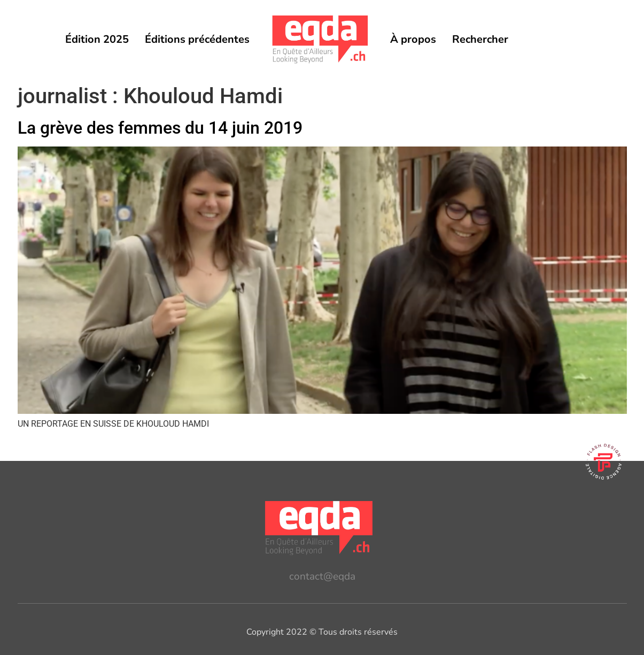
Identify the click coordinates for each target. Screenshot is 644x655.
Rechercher (480, 39)
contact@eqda (322, 576)
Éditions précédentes (197, 39)
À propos (413, 39)
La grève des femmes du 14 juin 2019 (160, 128)
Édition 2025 (97, 39)
